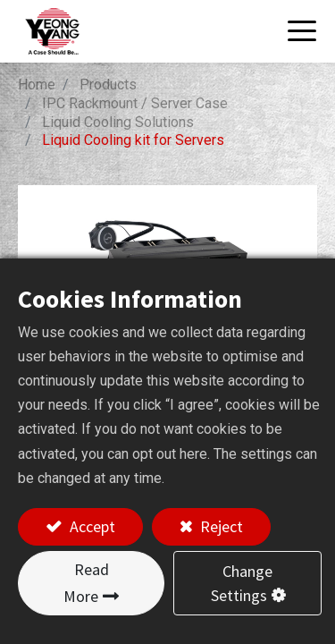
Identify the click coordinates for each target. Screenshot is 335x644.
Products (108, 85)
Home (37, 85)
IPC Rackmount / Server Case (135, 103)
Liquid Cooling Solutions (118, 122)
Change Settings (242, 583)
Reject (220, 526)
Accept (91, 526)
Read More (86, 583)
